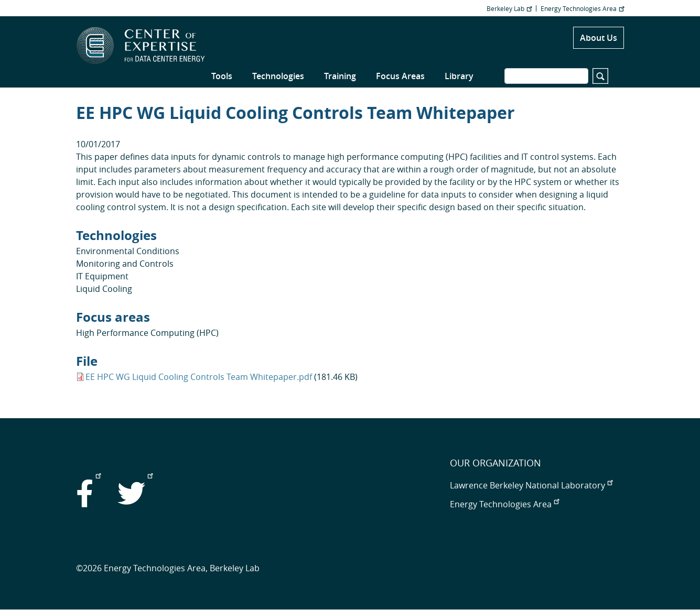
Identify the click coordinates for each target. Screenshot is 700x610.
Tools (222, 76)
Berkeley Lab (509, 8)
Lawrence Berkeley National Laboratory (531, 485)
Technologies (278, 76)
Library (459, 76)
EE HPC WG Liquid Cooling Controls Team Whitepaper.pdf (199, 377)
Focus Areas (400, 76)
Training (340, 76)
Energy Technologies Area (582, 8)
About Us (599, 38)
